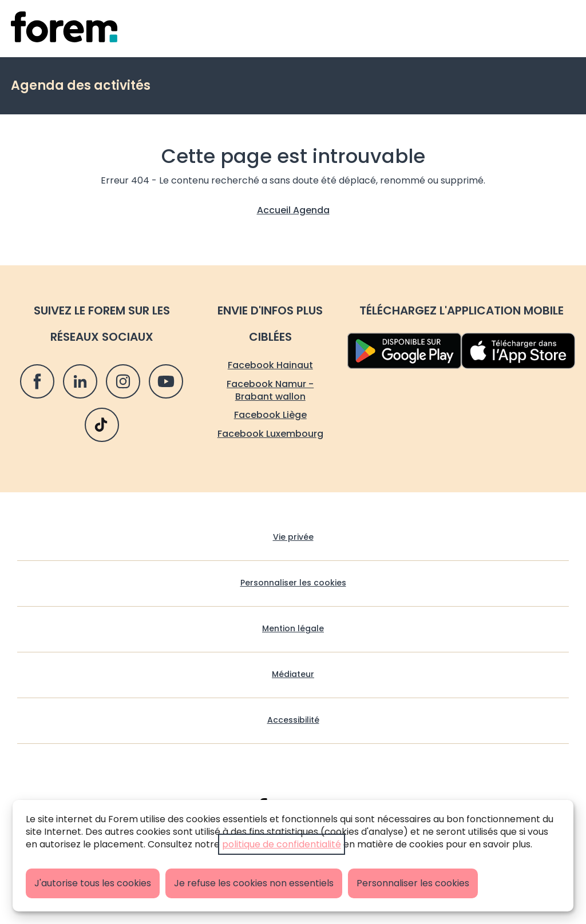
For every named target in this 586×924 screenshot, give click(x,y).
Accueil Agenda (293, 210)
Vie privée (293, 537)
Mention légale (293, 629)
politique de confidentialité (282, 844)
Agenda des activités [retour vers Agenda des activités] (81, 85)
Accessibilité (293, 720)
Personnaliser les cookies (413, 883)
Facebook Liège (270, 415)
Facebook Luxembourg (270, 434)
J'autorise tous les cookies (93, 883)
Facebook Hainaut (270, 365)
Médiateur (293, 674)
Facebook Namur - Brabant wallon (270, 390)
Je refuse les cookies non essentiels (254, 883)
